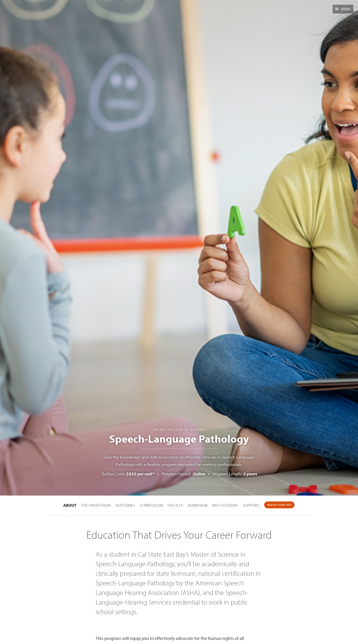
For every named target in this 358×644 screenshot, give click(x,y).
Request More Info (279, 505)
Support (251, 505)
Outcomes (125, 505)
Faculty (175, 505)
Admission (198, 505)
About (70, 505)
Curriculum (151, 505)
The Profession (96, 505)
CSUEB (27, 12)
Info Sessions (225, 505)
